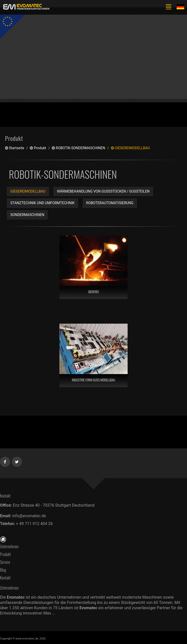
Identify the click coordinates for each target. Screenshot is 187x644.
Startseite (15, 148)
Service (5, 562)
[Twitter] (17, 461)
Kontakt (7, 578)
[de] (25, 7)
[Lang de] (180, 7)
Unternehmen (9, 546)
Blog (3, 570)
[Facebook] (5, 461)
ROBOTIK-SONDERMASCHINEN (78, 148)
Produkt (5, 554)
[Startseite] (3, 539)
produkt (38, 148)
